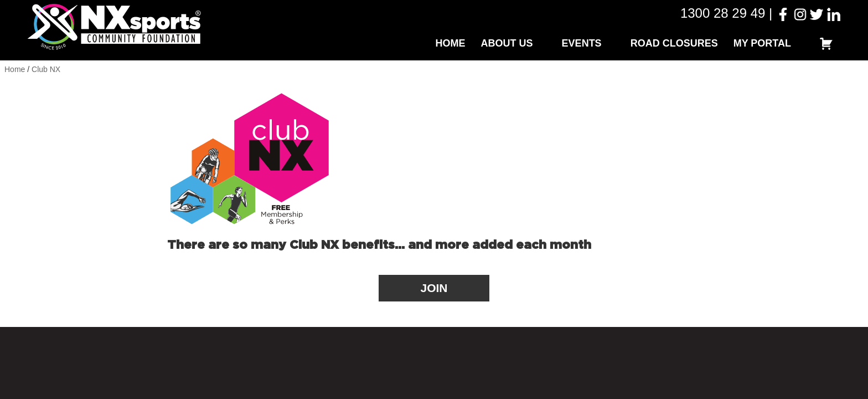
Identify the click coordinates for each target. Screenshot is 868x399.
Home (451, 43)
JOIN (434, 288)
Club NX (46, 69)
